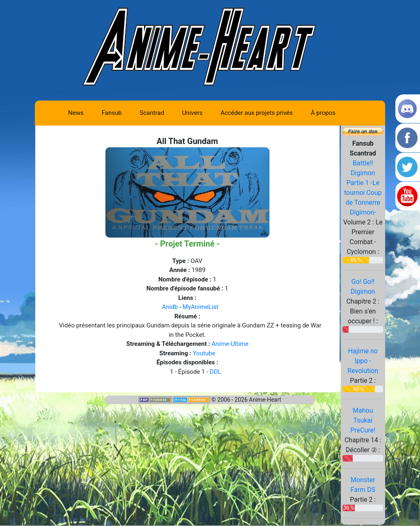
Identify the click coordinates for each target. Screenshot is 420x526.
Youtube (204, 353)
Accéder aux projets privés (257, 113)
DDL (215, 372)
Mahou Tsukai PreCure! (363, 420)
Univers (192, 113)
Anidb (170, 307)
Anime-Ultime (230, 344)
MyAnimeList (200, 307)
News (76, 113)
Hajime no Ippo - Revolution (363, 361)
